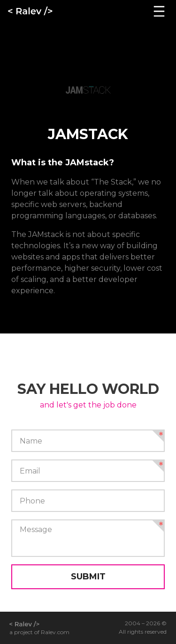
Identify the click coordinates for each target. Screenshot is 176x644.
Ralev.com (55, 632)
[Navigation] (159, 11)
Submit (88, 577)
